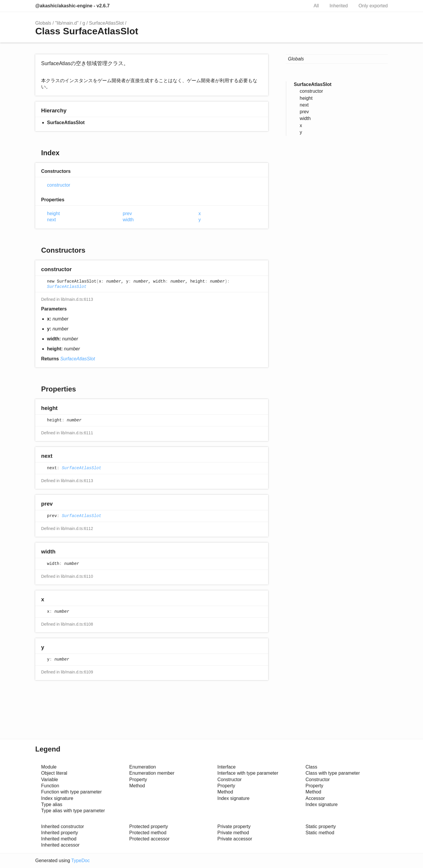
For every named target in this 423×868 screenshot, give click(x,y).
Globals (43, 23)
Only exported (373, 6)
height (53, 213)
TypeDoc (80, 861)
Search (298, 6)
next (51, 220)
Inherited (339, 6)
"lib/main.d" (67, 23)
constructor (59, 185)
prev (127, 213)
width (128, 220)
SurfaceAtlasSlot (106, 23)
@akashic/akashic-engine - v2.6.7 (72, 6)
